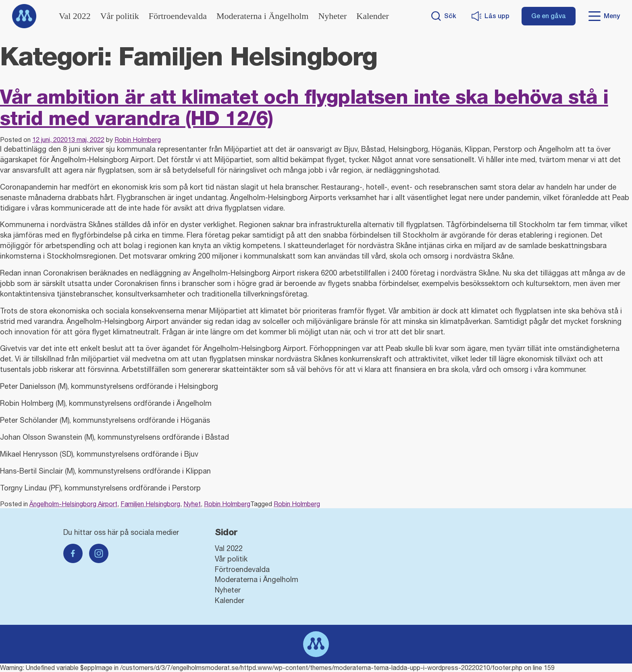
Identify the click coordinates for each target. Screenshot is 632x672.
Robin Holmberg (138, 140)
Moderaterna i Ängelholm (263, 16)
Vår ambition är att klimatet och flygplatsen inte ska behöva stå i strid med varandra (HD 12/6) (304, 107)
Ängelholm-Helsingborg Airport (73, 504)
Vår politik (120, 16)
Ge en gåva (549, 16)
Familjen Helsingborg (150, 504)
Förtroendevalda (178, 16)
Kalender (373, 16)
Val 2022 (75, 16)
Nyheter (332, 16)
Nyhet (192, 504)
